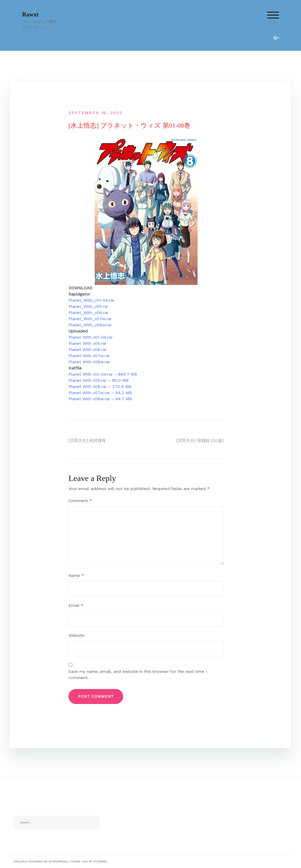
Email (76, 605)
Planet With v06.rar (88, 349)
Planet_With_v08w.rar (90, 325)
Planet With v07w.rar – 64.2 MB (100, 393)
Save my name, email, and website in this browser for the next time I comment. (138, 674)
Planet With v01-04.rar (91, 337)
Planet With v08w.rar (89, 362)
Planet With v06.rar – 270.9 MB (100, 386)
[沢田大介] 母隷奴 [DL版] (200, 440)
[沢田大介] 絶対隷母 (87, 440)
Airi (85, 861)
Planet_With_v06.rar (88, 313)
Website (76, 635)
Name (76, 575)
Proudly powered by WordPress (41, 861)
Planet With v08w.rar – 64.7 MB (100, 399)
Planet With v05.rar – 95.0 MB (99, 380)
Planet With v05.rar (87, 343)
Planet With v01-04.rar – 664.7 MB (103, 374)
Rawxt (30, 14)
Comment (80, 501)
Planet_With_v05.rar (88, 306)
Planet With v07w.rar (89, 356)
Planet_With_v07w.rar (90, 319)
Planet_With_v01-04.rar (91, 300)
